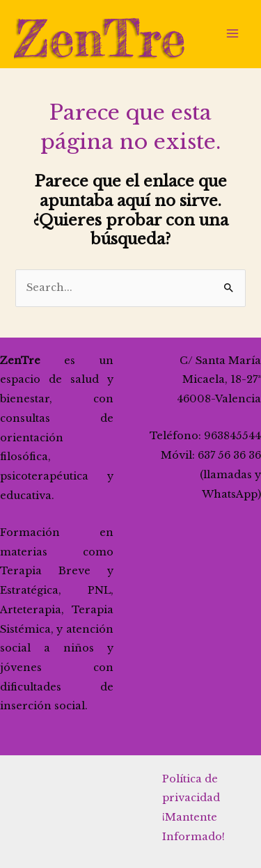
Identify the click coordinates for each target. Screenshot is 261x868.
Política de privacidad (191, 789)
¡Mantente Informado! (193, 827)
